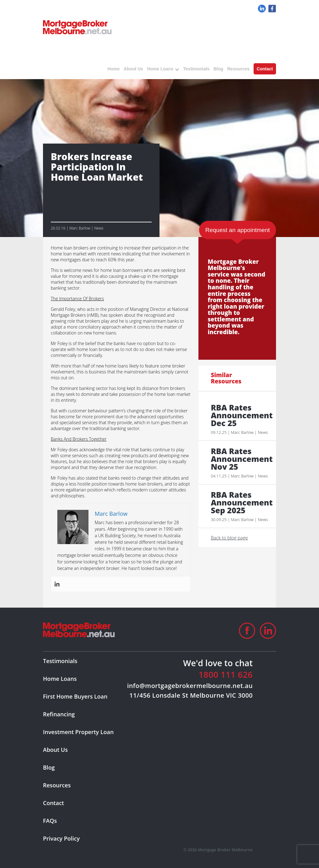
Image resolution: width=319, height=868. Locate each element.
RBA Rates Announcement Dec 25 (240, 415)
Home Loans (160, 69)
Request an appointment (238, 230)
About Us (133, 69)
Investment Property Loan (78, 732)
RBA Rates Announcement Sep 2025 (240, 503)
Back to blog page (229, 538)
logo (77, 27)
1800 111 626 (226, 674)
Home (114, 69)
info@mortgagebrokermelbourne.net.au (190, 686)
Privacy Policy (61, 838)
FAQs (50, 821)
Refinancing (59, 714)
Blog (218, 69)
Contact (265, 69)
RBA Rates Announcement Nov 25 (240, 459)
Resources (238, 69)
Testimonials (196, 69)
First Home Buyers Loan (75, 696)
